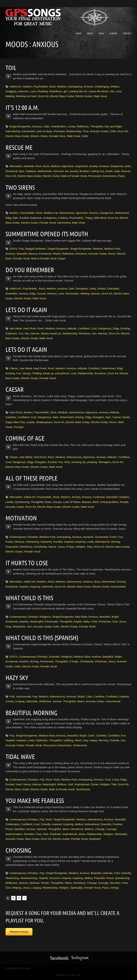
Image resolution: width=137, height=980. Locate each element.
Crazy (116, 779)
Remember (72, 294)
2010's (13, 249)
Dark (128, 166)
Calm (46, 126)
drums (112, 254)
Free (117, 873)
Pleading (43, 91)
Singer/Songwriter (20, 126)
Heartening (32, 542)
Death (109, 171)
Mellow (79, 824)
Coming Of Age (26, 438)
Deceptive (82, 289)
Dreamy (23, 294)
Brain (48, 502)
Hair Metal (16, 328)
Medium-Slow (82, 657)
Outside (115, 740)
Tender (45, 883)
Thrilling (37, 373)
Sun (123, 740)
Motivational (102, 542)
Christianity (40, 547)
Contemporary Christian (24, 537)
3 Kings (74, 661)
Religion (81, 547)
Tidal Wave (21, 756)
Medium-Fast (112, 249)
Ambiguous (50, 218)
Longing (20, 701)
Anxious (88, 86)
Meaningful (37, 621)
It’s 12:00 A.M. (23, 107)
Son (30, 626)
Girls (67, 462)
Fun (21, 333)
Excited (24, 218)
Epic (22, 171)
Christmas (105, 621)
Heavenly (46, 542)
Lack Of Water (72, 502)
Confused (99, 497)
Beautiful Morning (33, 713)
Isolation (124, 497)
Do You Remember (31, 270)
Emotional (12, 171)
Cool (94, 328)
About (90, 33)
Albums (113, 33)
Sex (94, 333)
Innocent (55, 878)
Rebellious (56, 91)
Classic (14, 368)
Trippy (89, 218)
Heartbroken (59, 126)
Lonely (72, 126)
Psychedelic (41, 86)
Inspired (69, 542)
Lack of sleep (44, 131)
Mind (96, 502)
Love (33, 91)
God (115, 621)
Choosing (19, 850)
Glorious (19, 542)
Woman (95, 294)
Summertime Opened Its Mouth (49, 234)
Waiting (10, 96)
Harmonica (64, 223)
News (101, 33)
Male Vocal (100, 96)
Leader (31, 422)
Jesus (61, 547)
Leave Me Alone (98, 91)
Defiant (115, 86)
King (8, 626)
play (8, 77)
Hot (27, 333)
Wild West (100, 218)
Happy (93, 740)
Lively (90, 542)
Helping (17, 888)
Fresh (113, 537)
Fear (39, 834)
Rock (53, 86)
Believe (62, 784)
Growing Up (78, 462)
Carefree (11, 417)
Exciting (125, 328)
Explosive (36, 218)
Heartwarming (29, 878)
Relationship (74, 131)
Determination (14, 834)
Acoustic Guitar (99, 131)
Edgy (9, 218)
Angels (78, 621)
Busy (97, 582)
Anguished (81, 166)
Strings (115, 888)
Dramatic (54, 657)
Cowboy (63, 218)
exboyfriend (62, 373)
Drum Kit (43, 96)
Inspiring (80, 542)
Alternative (16, 166)
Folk (12, 696)
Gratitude (55, 834)
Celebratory (12, 824)
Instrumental (118, 587)
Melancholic (45, 171)
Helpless (31, 171)
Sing (90, 547)
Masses (87, 502)
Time (86, 131)
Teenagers (105, 462)
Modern (27, 86)
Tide (114, 784)
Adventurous (67, 213)
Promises (59, 131)
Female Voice (57, 136)
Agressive (68, 166)
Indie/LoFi (15, 86)
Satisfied (19, 829)
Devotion (29, 834)
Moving (116, 542)
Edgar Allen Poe (15, 422)
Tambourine (80, 745)
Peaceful (106, 824)
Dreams (52, 294)
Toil (11, 68)
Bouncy (33, 254)
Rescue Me (20, 147)
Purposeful (12, 547)
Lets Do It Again (27, 310)
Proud (9, 829)
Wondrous (26, 547)
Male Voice (78, 223)
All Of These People (33, 478)
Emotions (81, 254)
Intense (35, 333)
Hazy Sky (17, 678)
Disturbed (113, 289)
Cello (113, 131)
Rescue (126, 171)
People (124, 502)
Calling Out (97, 171)
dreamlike (11, 294)
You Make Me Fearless (36, 800)
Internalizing (13, 131)
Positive (117, 824)
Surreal (41, 294)
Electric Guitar (84, 96)
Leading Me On (78, 91)
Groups (57, 502)
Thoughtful (97, 126)
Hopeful (24, 587)
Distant (102, 289)
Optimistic (48, 587)
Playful (57, 254)
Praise (70, 547)
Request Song (19, 932)
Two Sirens (21, 187)
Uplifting (68, 740)
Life (112, 91)
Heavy (27, 784)
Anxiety (93, 166)
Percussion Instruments (102, 176)
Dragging (11, 91)
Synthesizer (83, 789)
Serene (57, 701)
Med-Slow (81, 617)
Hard (19, 784)
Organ (62, 258)
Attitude (72, 328)
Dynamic (88, 537)
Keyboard (95, 839)
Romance (85, 333)
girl (65, 91)
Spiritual (42, 829)
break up (56, 333)
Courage (111, 829)
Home (79, 33)
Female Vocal (48, 223)
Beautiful (22, 254)
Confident (84, 328)
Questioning (22, 502)
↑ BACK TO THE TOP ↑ (69, 975)
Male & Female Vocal (74, 176)
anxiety (74, 171)
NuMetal (29, 166)
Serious (31, 829)
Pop (21, 249)
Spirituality (121, 834)
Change (100, 829)
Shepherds (19, 626)
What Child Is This (31, 598)
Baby (87, 621)
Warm (81, 701)
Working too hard (26, 96)
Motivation (22, 518)
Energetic (98, 417)
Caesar (15, 389)
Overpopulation (109, 502)
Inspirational (82, 784)
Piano (121, 176)
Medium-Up (51, 213)
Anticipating (75, 86)
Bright (115, 617)
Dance (52, 547)
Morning (104, 740)
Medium (62, 86)
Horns (113, 422)
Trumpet (19, 427)
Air (67, 171)
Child (94, 621)
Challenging (102, 86)
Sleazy (45, 333)
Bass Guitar (32, 839)
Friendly (46, 824)
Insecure (23, 91)
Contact (127, 33)
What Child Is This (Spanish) (44, 638)
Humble (58, 542)
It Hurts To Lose (28, 563)
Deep (93, 289)
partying (92, 462)
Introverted (28, 131)
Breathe (84, 171)
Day (86, 740)
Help (117, 171)
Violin (85, 136)
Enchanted (102, 537)
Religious (45, 617)
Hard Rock (30, 328)
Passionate (51, 621)
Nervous (59, 171)
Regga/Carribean (35, 249)
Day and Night (113, 126)
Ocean (95, 784)
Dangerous (117, 166)
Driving (79, 417)
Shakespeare (44, 422)
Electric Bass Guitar (62, 96)
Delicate (108, 873)
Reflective (83, 126)
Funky (9, 542)
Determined (122, 213)
